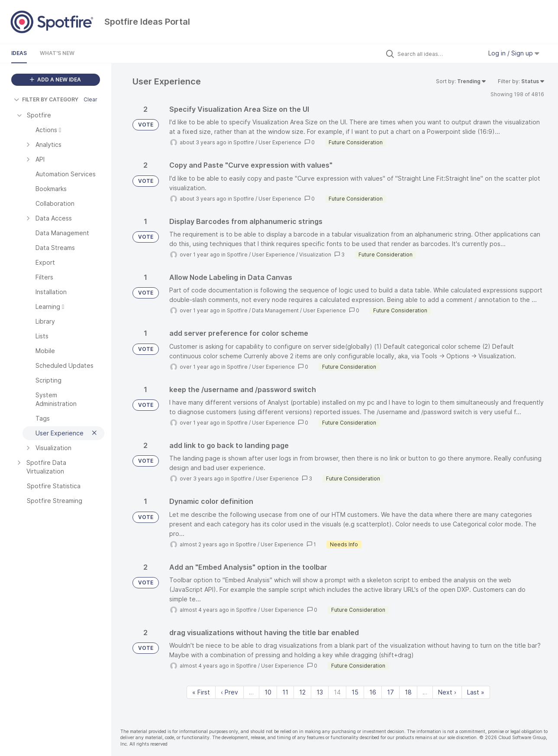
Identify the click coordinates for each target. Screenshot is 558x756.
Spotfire (244, 142)
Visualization (315, 255)
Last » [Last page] (476, 692)
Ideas (19, 53)
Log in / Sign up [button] (514, 53)
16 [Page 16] (373, 692)
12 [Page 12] (302, 692)
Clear (90, 99)
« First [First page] (201, 692)
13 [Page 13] (320, 692)
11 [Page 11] (285, 692)
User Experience (280, 142)
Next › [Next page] (447, 692)
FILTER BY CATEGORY (46, 99)
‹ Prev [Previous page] (229, 692)
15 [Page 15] (355, 692)
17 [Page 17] (390, 692)
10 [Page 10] (268, 692)
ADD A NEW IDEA (55, 79)
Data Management (275, 310)
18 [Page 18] (408, 692)
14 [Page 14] (337, 692)
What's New (57, 53)
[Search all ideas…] (438, 54)
